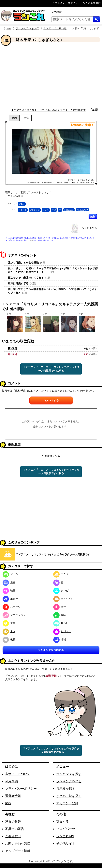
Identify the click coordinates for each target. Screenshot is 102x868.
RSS (8, 803)
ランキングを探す (69, 774)
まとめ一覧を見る (69, 796)
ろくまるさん (89, 228)
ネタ (9, 631)
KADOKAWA (82, 210)
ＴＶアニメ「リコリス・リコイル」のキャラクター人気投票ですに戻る (51, 369)
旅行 (60, 607)
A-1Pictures (69, 210)
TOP (9, 28)
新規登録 (51, 676)
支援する (63, 822)
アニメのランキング (27, 28)
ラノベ (46, 210)
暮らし (61, 623)
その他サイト (66, 844)
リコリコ (23, 210)
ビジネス (62, 631)
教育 (9, 640)
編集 (93, 217)
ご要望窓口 (13, 836)
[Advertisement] (51, 75)
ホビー (10, 599)
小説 (54, 210)
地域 (60, 640)
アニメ (22, 204)
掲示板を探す (66, 789)
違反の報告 (13, 822)
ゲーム (10, 574)
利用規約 (11, 781)
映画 (9, 591)
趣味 (60, 615)
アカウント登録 (67, 803)
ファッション (14, 615)
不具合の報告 (15, 829)
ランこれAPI (65, 836)
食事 (9, 623)
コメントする (51, 400)
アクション (35, 210)
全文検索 (56, 12)
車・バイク (64, 599)
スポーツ (12, 607)
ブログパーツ (66, 829)
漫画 (9, 582)
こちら (31, 240)
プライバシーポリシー (21, 789)
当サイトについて (18, 774)
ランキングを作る (69, 781)
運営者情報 (13, 796)
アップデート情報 (18, 851)
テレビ (61, 591)
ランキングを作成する (51, 650)
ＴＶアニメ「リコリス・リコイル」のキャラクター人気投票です (48, 110)
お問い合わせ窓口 (18, 844)
